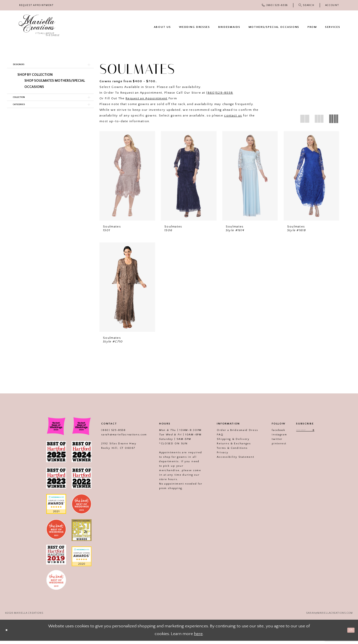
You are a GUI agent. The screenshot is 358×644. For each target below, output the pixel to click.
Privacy (216, 456)
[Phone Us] (275, 5)
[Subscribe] (317, 434)
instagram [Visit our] (273, 438)
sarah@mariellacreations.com (117, 438)
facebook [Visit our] (272, 433)
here (198, 637)
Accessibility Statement (229, 460)
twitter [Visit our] (271, 442)
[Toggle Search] (306, 5)
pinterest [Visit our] (272, 447)
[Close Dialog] (9, 633)
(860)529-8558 (220, 93)
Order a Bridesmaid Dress (231, 433)
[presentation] (127, 176)
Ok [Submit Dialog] (349, 633)
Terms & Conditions (226, 451)
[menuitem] (36, 5)
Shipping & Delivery (227, 442)
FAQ (214, 438)
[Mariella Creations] (39, 25)
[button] (332, 5)
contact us (233, 115)
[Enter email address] (305, 434)
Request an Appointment (147, 98)
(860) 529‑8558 (107, 433)
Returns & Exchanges (227, 447)
